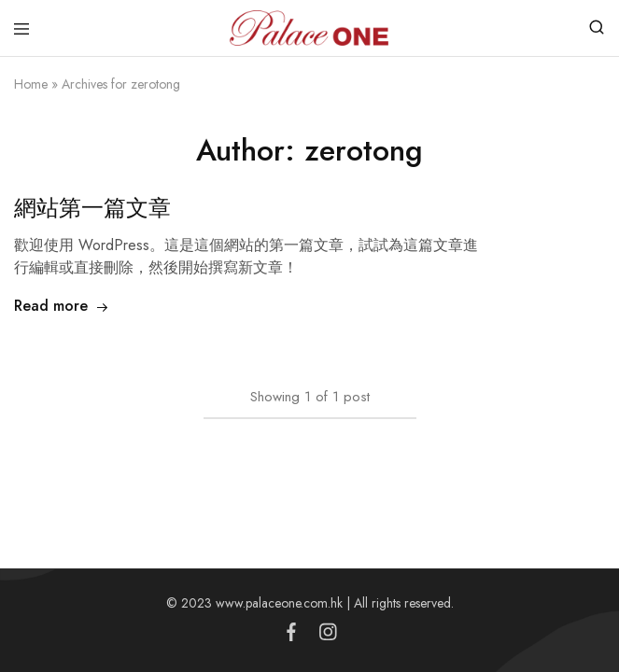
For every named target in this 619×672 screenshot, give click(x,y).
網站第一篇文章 (92, 208)
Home (31, 84)
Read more (62, 306)
